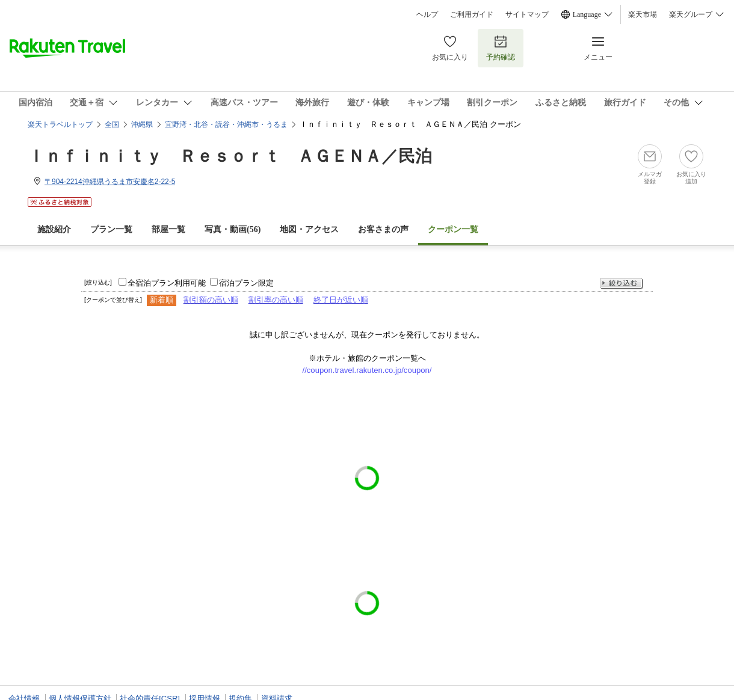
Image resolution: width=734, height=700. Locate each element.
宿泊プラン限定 (246, 283)
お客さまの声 (383, 229)
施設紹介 (54, 229)
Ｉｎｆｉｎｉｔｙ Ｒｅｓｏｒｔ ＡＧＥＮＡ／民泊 (230, 156)
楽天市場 (643, 14)
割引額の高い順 (211, 300)
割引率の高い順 (276, 300)
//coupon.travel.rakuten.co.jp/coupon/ (367, 370)
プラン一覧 (111, 229)
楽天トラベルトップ (60, 124)
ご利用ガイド (472, 14)
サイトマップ (527, 14)
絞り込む (621, 284)
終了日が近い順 (341, 300)
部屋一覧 (168, 229)
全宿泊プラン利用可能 (167, 283)
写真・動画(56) (233, 229)
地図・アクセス (309, 229)
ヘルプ (427, 14)
